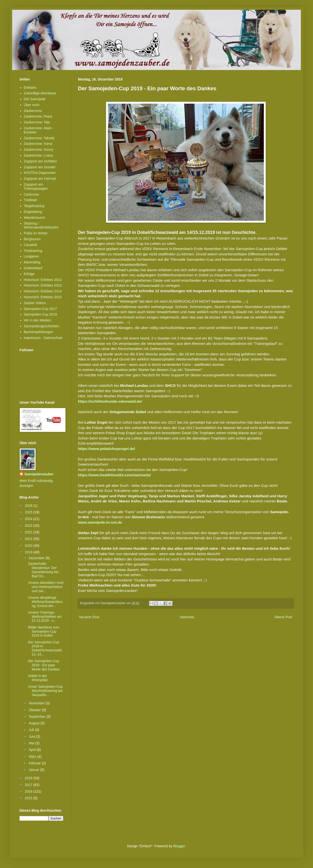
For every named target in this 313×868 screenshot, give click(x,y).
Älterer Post (283, 617)
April (33, 750)
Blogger (179, 846)
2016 (29, 791)
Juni (32, 737)
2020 (29, 546)
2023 (29, 526)
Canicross (31, 194)
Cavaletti (30, 245)
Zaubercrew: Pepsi (38, 116)
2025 (29, 512)
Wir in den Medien (38, 320)
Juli (32, 730)
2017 (29, 785)
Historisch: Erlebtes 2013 (43, 285)
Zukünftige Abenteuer (40, 93)
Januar (34, 770)
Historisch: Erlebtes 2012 (43, 280)
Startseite (187, 617)
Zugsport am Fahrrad (40, 179)
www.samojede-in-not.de (100, 522)
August (34, 723)
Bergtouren (32, 239)
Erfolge (29, 274)
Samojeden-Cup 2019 (40, 314)
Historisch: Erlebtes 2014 (43, 291)
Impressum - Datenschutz (43, 338)
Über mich (32, 105)
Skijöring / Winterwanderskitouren (41, 225)
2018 (29, 778)
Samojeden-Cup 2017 (40, 309)
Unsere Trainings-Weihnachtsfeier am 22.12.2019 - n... (45, 617)
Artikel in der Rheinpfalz (38, 678)
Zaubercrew (33, 111)
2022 (29, 532)
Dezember (37, 558)
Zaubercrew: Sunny (39, 150)
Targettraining (34, 206)
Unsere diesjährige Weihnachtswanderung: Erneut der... (45, 602)
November (37, 703)
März (33, 757)
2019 (29, 552)
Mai (32, 743)
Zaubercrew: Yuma (38, 144)
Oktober (35, 710)
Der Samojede (35, 99)
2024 (29, 519)
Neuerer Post (89, 617)
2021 (29, 539)
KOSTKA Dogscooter (40, 173)
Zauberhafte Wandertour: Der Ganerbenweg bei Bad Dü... (43, 570)
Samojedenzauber (39, 474)
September (38, 717)
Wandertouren (35, 218)
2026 (29, 506)
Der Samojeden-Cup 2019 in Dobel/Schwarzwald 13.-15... (45, 648)
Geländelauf (33, 268)
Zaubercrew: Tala (37, 122)
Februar (35, 763)
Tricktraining (33, 251)
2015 (29, 798)
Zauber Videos (35, 303)
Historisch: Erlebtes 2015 (43, 297)
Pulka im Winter (36, 233)
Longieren (31, 256)
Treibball (30, 200)
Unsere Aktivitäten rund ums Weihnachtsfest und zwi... (46, 587)
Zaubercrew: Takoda (39, 138)
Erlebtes (30, 88)
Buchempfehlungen (39, 332)
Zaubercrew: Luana (39, 155)
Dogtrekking (33, 212)
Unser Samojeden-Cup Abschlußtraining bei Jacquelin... (45, 691)
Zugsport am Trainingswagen (36, 186)
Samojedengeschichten (42, 326)
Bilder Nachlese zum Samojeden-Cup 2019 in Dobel (44, 631)
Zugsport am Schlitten (40, 161)
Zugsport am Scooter (40, 167)
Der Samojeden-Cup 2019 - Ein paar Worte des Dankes (44, 665)
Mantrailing (32, 262)
